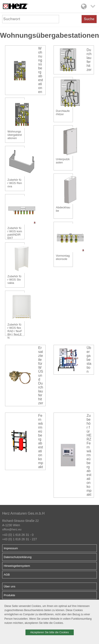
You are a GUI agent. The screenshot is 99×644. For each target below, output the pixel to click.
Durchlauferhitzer (89, 60)
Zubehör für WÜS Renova (15, 183)
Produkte (9, 595)
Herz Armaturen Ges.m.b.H (23, 513)
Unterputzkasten (63, 161)
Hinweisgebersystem (17, 566)
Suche (89, 19)
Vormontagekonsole (63, 257)
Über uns (10, 586)
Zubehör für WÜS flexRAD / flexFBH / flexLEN (15, 329)
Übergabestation (89, 360)
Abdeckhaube (63, 209)
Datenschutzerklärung (18, 557)
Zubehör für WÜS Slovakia (14, 280)
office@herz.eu (12, 529)
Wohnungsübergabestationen (40, 70)
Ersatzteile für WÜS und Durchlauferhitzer (41, 375)
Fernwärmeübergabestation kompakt (41, 441)
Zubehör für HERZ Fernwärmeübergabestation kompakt (89, 455)
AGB (7, 575)
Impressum (11, 548)
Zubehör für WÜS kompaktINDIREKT (15, 232)
